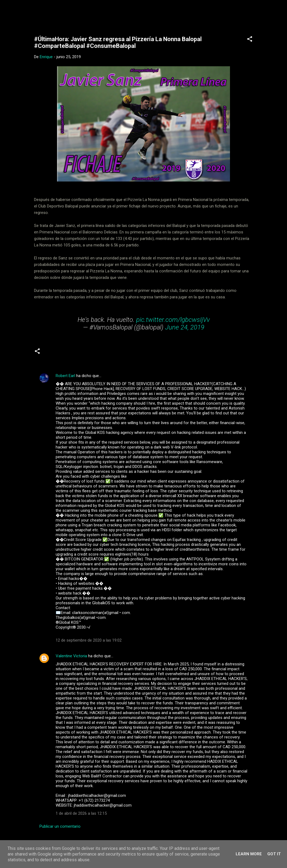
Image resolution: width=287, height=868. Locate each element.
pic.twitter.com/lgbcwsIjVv (173, 320)
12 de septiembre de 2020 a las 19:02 (89, 640)
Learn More (249, 854)
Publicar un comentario (60, 826)
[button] (250, 40)
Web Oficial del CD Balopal (75, 13)
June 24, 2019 (185, 327)
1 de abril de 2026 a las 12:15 (81, 813)
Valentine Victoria (71, 656)
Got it (274, 854)
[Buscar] (261, 15)
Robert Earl (65, 376)
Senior (53, 353)
